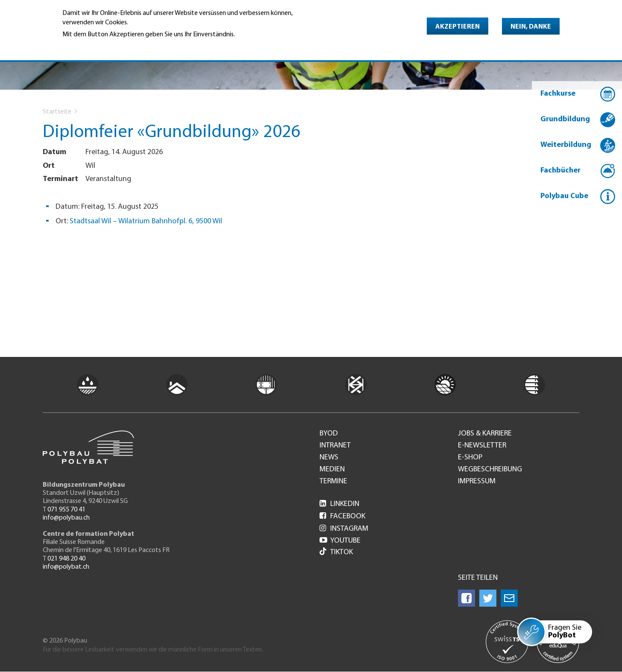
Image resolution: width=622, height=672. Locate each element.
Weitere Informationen (99, 47)
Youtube (340, 541)
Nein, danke (531, 27)
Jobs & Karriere (485, 434)
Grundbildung (565, 119)
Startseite (57, 112)
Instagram (344, 529)
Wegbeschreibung (490, 470)
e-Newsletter (482, 446)
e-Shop (470, 458)
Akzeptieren (458, 27)
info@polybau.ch (66, 518)
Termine (333, 482)
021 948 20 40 (66, 559)
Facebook (342, 516)
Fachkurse (558, 94)
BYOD (329, 434)
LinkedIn (339, 504)
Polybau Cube (564, 196)
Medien (332, 470)
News (329, 458)
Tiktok (336, 552)
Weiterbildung (566, 145)
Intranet (335, 446)
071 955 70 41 (66, 510)
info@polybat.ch (66, 567)
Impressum (477, 482)
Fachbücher (560, 171)
